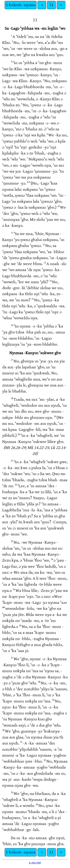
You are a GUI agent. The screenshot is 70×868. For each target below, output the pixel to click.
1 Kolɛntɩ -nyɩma (21, 5)
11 (51, 5)
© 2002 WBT (35, 863)
